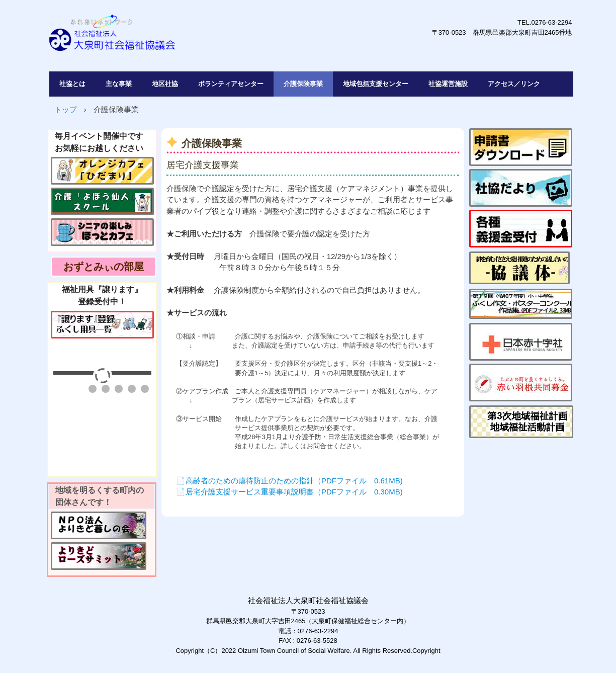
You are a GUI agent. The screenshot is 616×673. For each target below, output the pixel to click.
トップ (66, 109)
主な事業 (119, 84)
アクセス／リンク (514, 84)
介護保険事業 (303, 84)
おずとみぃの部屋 (104, 267)
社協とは (72, 84)
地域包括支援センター (376, 84)
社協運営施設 (448, 84)
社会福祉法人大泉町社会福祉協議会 (190, 38)
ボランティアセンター (231, 84)
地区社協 (165, 84)
